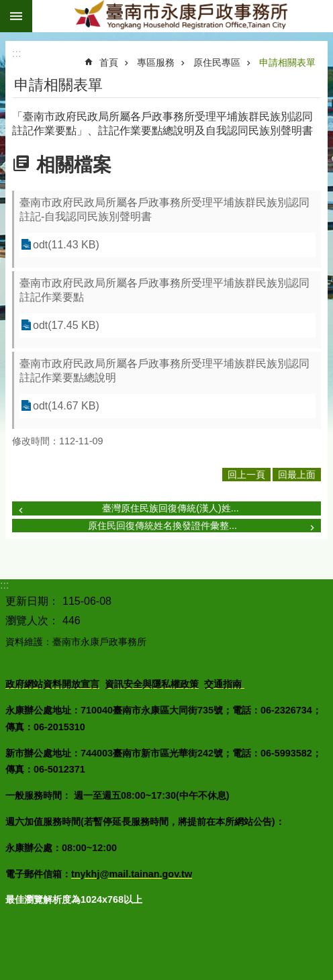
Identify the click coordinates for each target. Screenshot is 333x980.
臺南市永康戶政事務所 (183, 16)
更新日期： (32, 601)
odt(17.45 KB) (66, 325)
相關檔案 (74, 165)
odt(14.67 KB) (66, 406)
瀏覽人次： (32, 621)
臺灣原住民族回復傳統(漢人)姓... (171, 508)
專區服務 (156, 62)
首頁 (109, 62)
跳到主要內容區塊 (7, 7)
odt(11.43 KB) (66, 245)
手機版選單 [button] (16, 16)
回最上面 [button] (297, 475)
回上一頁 (246, 475)
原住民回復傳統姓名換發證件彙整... (162, 526)
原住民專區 (217, 62)
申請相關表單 (287, 62)
